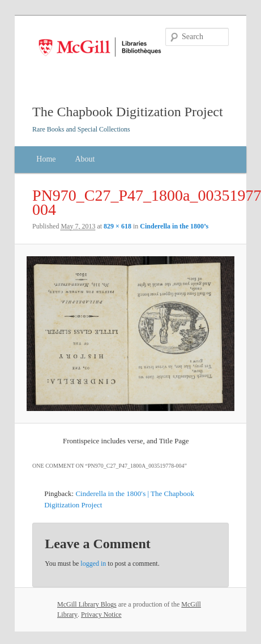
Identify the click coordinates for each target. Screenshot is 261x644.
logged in (93, 563)
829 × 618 (117, 226)
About (85, 159)
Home (46, 159)
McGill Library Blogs (87, 604)
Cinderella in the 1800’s (174, 226)
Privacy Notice (101, 615)
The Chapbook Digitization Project (128, 112)
